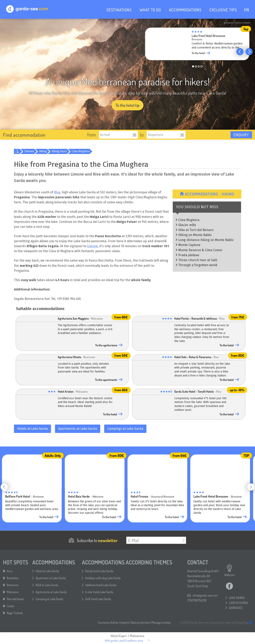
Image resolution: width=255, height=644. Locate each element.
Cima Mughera (81, 151)
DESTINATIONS (119, 10)
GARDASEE (236, 608)
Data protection (140, 622)
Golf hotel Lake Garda (98, 599)
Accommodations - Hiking (207, 194)
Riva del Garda (15, 599)
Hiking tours (59, 151)
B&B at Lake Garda (47, 585)
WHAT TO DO (150, 10)
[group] (200, 45)
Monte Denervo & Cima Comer (200, 250)
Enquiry (241, 135)
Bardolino (13, 578)
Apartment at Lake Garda (51, 578)
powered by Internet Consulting (231, 622)
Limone (92, 246)
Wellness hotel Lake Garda (101, 585)
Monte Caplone (189, 245)
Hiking (43, 151)
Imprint (125, 622)
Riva (57, 192)
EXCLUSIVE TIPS (223, 10)
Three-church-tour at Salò (198, 260)
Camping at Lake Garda (49, 599)
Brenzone (13, 585)
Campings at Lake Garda (125, 429)
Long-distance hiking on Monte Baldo (206, 240)
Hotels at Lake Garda (32, 429)
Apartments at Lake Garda (78, 429)
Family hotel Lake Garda (99, 571)
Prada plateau (189, 255)
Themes (29, 151)
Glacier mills (187, 225)
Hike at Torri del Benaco (196, 230)
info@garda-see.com (205, 595)
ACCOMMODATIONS (185, 10)
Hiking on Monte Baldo (195, 235)
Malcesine (13, 592)
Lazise (10, 606)
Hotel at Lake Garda (47, 571)
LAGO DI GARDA (238, 603)
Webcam (229, 571)
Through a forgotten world (198, 265)
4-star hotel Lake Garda (99, 592)
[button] (240, 52)
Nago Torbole (15, 613)
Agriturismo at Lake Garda (51, 592)
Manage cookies (161, 622)
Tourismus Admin (108, 622)
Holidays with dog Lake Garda (103, 578)
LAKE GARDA (237, 598)
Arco (10, 571)
